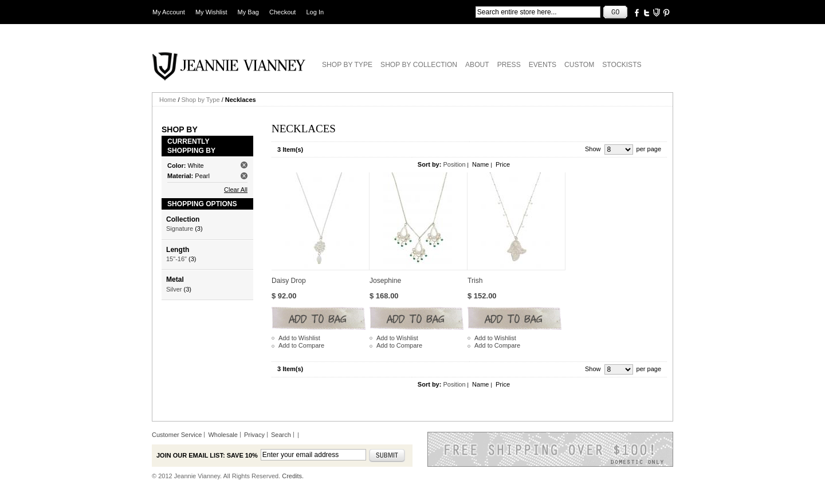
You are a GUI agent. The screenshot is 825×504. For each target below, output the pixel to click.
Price (503, 164)
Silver (174, 289)
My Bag (248, 12)
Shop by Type (201, 100)
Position (454, 164)
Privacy (254, 435)
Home (168, 100)
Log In (315, 12)
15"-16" (176, 259)
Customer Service (177, 435)
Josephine (385, 281)
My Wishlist (211, 12)
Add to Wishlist (299, 338)
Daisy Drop (289, 281)
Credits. (293, 476)
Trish (475, 281)
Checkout (282, 12)
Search (281, 435)
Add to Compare (301, 345)
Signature (180, 229)
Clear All (236, 190)
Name (480, 164)
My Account (169, 12)
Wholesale (223, 435)
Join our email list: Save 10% (207, 455)
